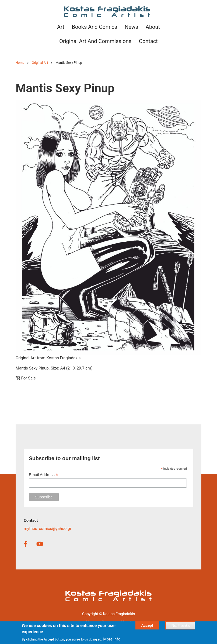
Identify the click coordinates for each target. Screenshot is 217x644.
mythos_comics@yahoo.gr (48, 529)
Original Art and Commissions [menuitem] (95, 41)
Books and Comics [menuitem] (94, 27)
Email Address (43, 475)
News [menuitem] (131, 27)
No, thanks (180, 627)
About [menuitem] (153, 27)
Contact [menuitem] (148, 41)
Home (91, 622)
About (126, 622)
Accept (147, 627)
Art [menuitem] (61, 27)
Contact (108, 622)
